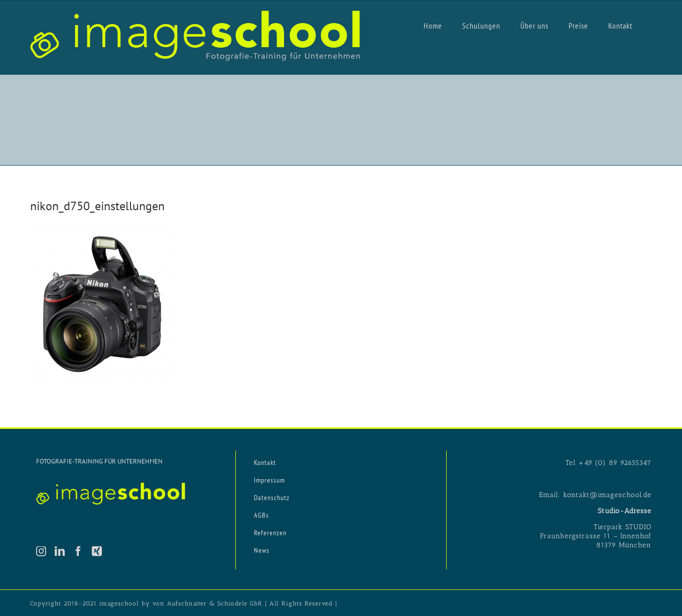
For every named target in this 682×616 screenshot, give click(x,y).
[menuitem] (433, 25)
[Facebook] (79, 551)
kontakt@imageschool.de (607, 495)
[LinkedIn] (60, 551)
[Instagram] (41, 551)
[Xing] (97, 551)
